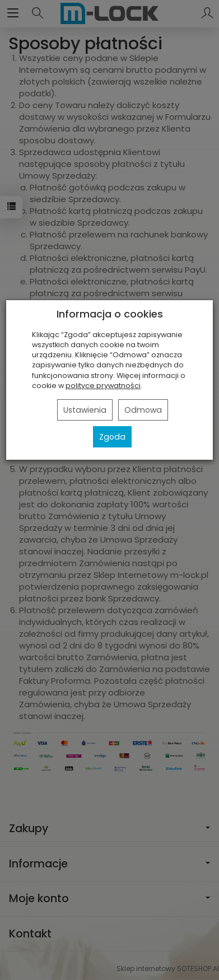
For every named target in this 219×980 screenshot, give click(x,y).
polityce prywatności (103, 386)
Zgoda (112, 437)
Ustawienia (85, 410)
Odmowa (143, 410)
